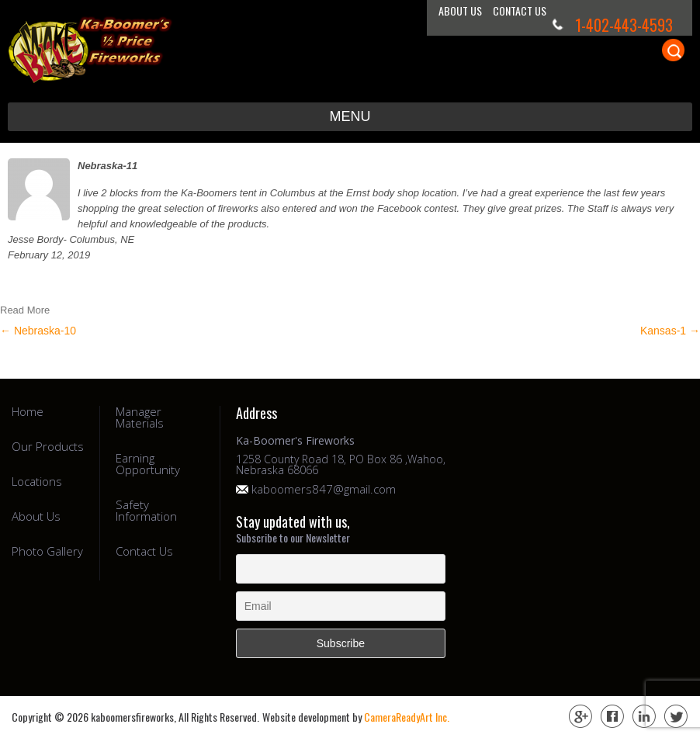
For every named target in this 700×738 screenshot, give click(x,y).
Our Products (48, 447)
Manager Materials (140, 418)
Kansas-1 (670, 331)
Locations (37, 482)
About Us (460, 10)
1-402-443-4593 (624, 25)
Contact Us (520, 10)
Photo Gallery (47, 551)
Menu (350, 116)
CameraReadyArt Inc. (407, 717)
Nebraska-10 (38, 331)
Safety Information (146, 511)
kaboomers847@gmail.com (324, 489)
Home (28, 412)
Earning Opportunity (148, 464)
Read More (25, 310)
